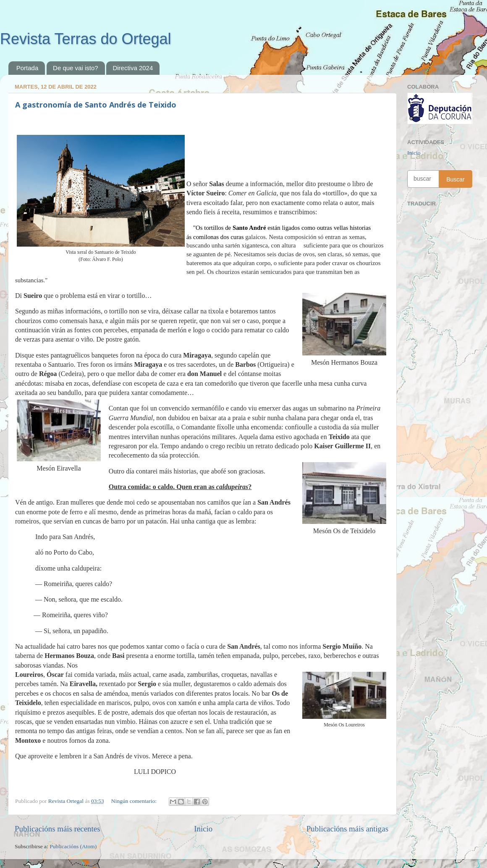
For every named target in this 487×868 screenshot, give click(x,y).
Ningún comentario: (135, 801)
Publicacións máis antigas (347, 829)
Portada (27, 68)
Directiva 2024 (133, 68)
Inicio (203, 829)
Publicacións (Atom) (73, 846)
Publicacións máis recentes (58, 829)
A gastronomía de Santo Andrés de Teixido (96, 105)
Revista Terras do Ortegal (86, 39)
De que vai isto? (76, 68)
